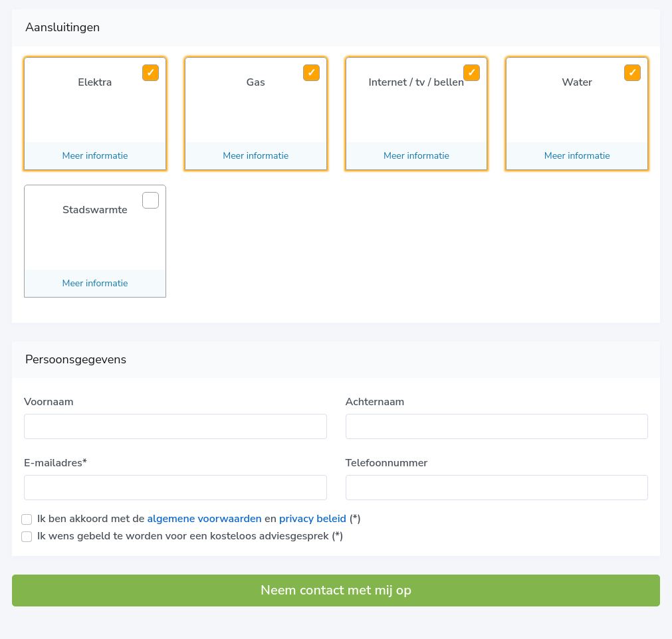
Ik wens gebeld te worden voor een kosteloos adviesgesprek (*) (190, 536)
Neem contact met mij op (336, 590)
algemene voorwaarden (204, 519)
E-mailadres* (56, 463)
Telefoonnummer (387, 463)
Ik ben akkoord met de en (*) (199, 519)
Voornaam (49, 402)
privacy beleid (313, 519)
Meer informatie (95, 156)
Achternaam (375, 402)
